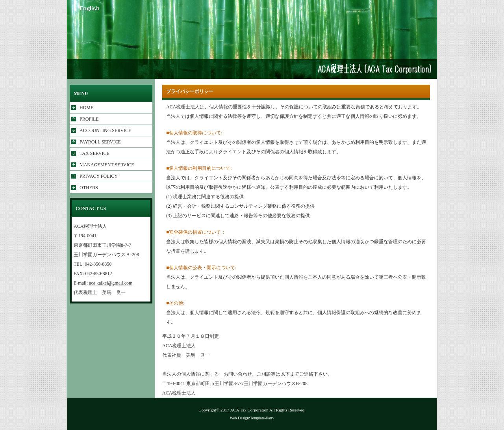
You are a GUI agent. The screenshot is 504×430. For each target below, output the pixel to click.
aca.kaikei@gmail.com (111, 283)
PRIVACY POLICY (99, 176)
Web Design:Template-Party (252, 418)
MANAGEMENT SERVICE (107, 165)
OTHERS (89, 188)
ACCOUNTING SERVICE (105, 130)
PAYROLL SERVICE (100, 142)
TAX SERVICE (94, 153)
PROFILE (89, 119)
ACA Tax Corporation (249, 410)
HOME (86, 108)
